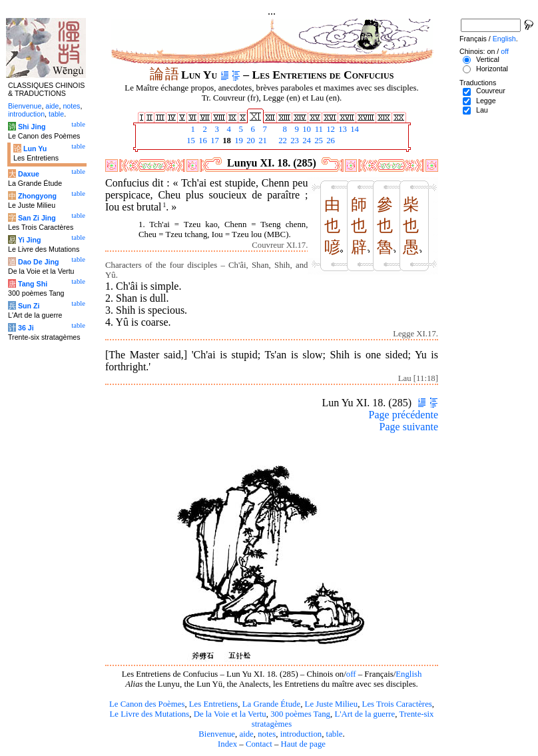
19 (238, 141)
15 (190, 141)
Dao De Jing (39, 262)
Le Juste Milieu (332, 704)
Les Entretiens (214, 704)
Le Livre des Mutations (149, 714)
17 (214, 141)
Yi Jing (30, 240)
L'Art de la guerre (365, 714)
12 (330, 129)
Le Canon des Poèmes (147, 704)
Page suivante (409, 427)
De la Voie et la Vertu (230, 714)
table (335, 734)
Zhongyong (37, 196)
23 (294, 141)
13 (342, 129)
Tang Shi (33, 284)
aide (246, 734)
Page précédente (403, 415)
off (351, 674)
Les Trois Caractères (397, 704)
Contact (259, 744)
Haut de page (304, 744)
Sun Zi (29, 306)
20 (250, 141)
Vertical (488, 59)
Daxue (29, 174)
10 (306, 129)
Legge (486, 101)
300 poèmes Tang (300, 714)
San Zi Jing (37, 218)
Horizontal (492, 69)
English (408, 674)
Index (227, 744)
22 (282, 141)
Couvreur (491, 91)
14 (354, 129)
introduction (301, 734)
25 (318, 141)
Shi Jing (32, 127)
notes (267, 734)
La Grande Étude (271, 704)
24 (306, 141)
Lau (482, 110)
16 (202, 141)
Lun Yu (35, 149)
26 (330, 141)
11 (318, 129)
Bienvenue (217, 734)
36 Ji (26, 328)
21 (262, 141)
